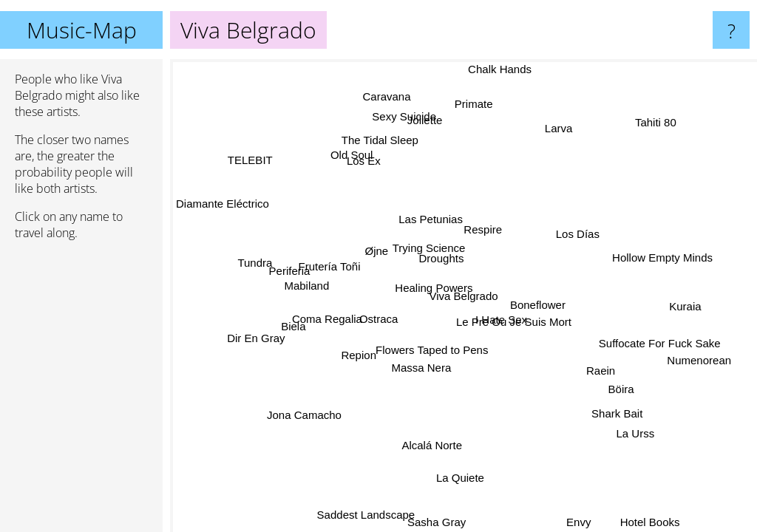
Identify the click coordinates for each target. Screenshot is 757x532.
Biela (301, 340)
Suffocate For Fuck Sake (659, 349)
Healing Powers (437, 286)
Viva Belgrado (464, 296)
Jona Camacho (306, 416)
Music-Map (82, 30)
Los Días (573, 227)
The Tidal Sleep (387, 139)
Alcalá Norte (421, 441)
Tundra (255, 263)
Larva (559, 125)
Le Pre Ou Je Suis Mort (514, 321)
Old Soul (344, 161)
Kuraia (682, 305)
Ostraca (379, 318)
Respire (478, 230)
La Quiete (454, 475)
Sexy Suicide (402, 119)
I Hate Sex (517, 303)
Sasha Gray (430, 522)
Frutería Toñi (333, 262)
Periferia (292, 278)
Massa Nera (420, 365)
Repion (365, 360)
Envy (576, 522)
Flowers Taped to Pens (435, 350)
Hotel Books (649, 522)
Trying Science (430, 246)
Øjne (387, 239)
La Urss (637, 429)
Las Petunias (432, 218)
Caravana (405, 94)
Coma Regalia (329, 327)
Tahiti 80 (653, 121)
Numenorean (695, 374)
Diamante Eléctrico (223, 205)
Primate (471, 104)
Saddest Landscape (368, 514)
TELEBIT (253, 156)
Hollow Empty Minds (659, 255)
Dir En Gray (254, 340)
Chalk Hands (500, 69)
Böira (612, 394)
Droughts (438, 260)
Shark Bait (614, 413)
